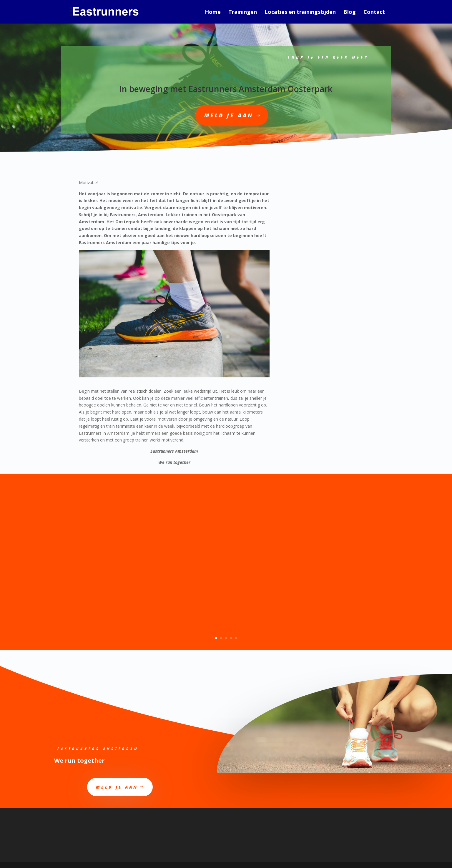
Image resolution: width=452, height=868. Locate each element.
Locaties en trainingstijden (300, 13)
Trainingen (243, 13)
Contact (374, 13)
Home (213, 13)
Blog (350, 13)
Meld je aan (229, 115)
